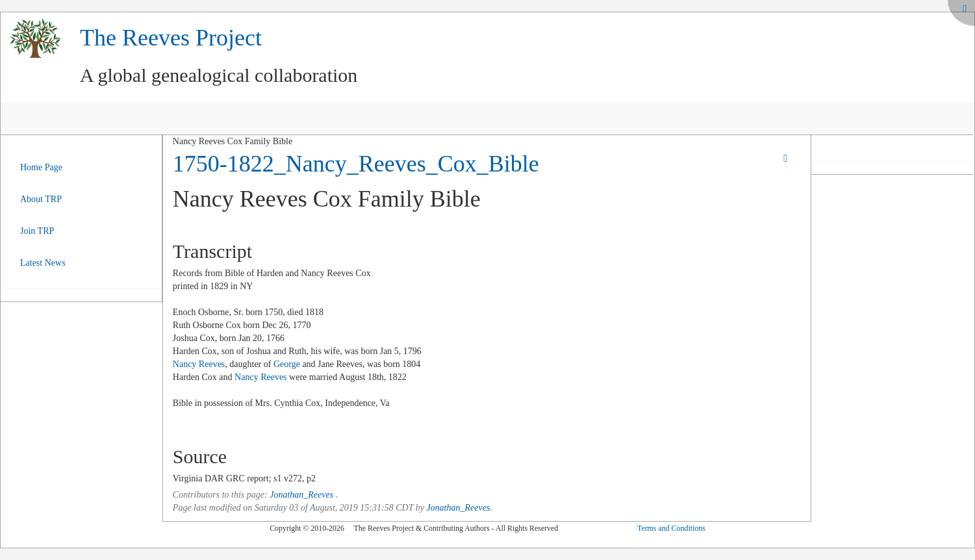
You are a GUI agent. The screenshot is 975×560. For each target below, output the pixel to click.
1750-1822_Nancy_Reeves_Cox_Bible (356, 164)
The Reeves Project (171, 38)
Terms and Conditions (671, 528)
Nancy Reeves (199, 364)
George (287, 364)
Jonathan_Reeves (301, 495)
